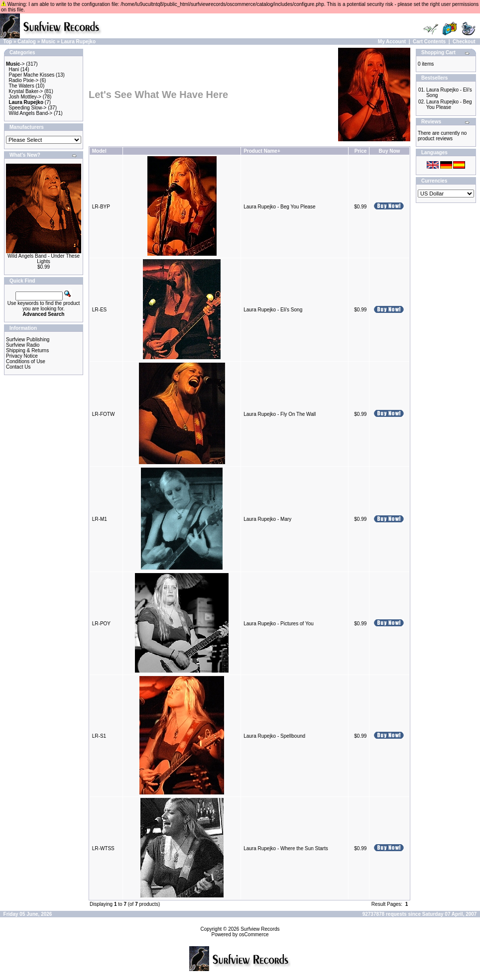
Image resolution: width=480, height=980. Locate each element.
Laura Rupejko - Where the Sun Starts (286, 848)
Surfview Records (260, 929)
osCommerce (254, 934)
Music (48, 42)
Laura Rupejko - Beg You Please (280, 207)
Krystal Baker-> (26, 91)
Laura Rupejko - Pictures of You (279, 624)
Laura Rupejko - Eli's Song (273, 310)
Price (360, 151)
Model (99, 151)
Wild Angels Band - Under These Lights (44, 259)
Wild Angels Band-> (31, 113)
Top (8, 42)
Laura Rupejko (78, 42)
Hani (14, 69)
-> (15, 64)
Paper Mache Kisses (32, 75)
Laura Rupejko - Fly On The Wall (280, 414)
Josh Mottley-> (25, 97)
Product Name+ (262, 151)
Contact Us (18, 367)
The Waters (21, 86)
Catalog (27, 42)
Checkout (464, 42)
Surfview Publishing (28, 340)
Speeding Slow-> (28, 108)
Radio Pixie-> (24, 80)
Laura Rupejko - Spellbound (274, 736)
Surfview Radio (23, 345)
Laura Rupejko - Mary (267, 519)
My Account (392, 42)
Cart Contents (429, 42)
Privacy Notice (22, 356)
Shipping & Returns (27, 350)
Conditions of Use (26, 361)
